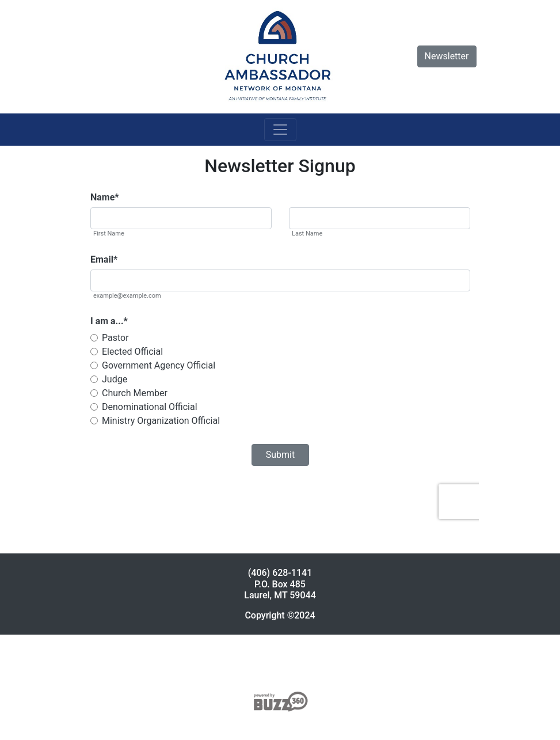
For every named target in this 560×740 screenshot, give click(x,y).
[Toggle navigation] (280, 130)
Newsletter (447, 56)
